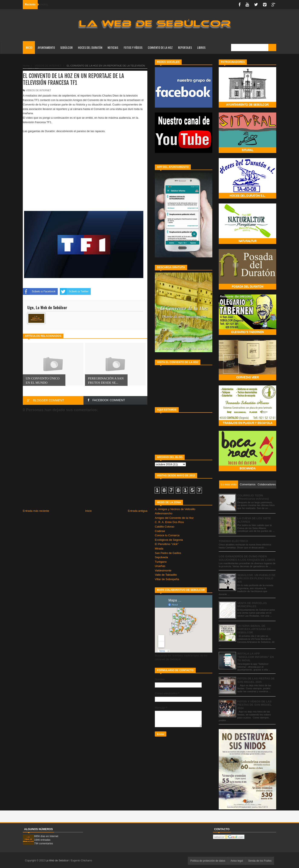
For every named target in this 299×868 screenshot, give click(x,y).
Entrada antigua (138, 511)
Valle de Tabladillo (166, 575)
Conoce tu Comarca (167, 535)
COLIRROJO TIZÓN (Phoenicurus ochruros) (253, 497)
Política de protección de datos (208, 861)
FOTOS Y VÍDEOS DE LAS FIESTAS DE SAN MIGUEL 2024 (255, 705)
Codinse (160, 531)
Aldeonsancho (164, 513)
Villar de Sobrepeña (167, 579)
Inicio (29, 47)
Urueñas (160, 566)
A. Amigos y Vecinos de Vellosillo (175, 509)
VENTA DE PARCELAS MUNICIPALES (252, 605)
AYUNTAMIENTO (46, 47)
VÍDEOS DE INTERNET (39, 90)
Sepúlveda (161, 557)
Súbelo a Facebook (39, 291)
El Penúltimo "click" (167, 544)
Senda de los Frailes (260, 861)
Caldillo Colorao (165, 527)
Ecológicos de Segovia (169, 540)
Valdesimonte (163, 570)
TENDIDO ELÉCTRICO (233, 541)
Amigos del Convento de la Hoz (174, 518)
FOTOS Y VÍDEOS (133, 47)
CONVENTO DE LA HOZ (160, 47)
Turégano (161, 562)
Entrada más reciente (36, 511)
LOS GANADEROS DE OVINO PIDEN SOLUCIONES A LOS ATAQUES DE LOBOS (247, 558)
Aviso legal (237, 861)
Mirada (159, 549)
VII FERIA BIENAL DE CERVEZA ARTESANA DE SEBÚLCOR (254, 629)
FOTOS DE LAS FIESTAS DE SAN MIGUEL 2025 (256, 680)
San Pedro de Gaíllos (168, 553)
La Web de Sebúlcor (57, 861)
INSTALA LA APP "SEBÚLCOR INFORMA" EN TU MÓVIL (256, 657)
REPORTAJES (185, 47)
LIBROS (201, 47)
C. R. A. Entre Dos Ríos (169, 522)
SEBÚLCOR (66, 47)
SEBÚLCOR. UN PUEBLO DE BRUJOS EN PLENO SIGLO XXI (256, 578)
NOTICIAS (113, 47)
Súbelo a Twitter (74, 291)
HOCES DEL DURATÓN (90, 47)
